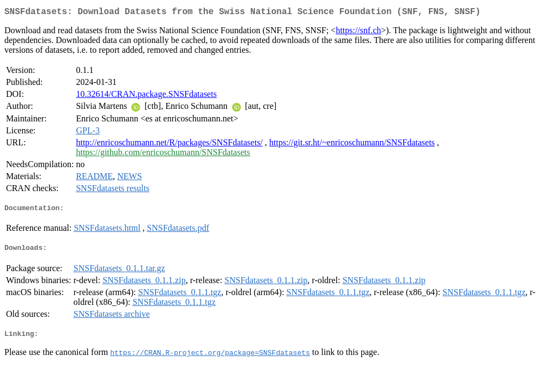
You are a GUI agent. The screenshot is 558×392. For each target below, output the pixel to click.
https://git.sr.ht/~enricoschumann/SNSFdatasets (352, 145)
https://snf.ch (358, 32)
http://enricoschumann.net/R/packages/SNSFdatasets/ (169, 145)
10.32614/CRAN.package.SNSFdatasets (146, 96)
